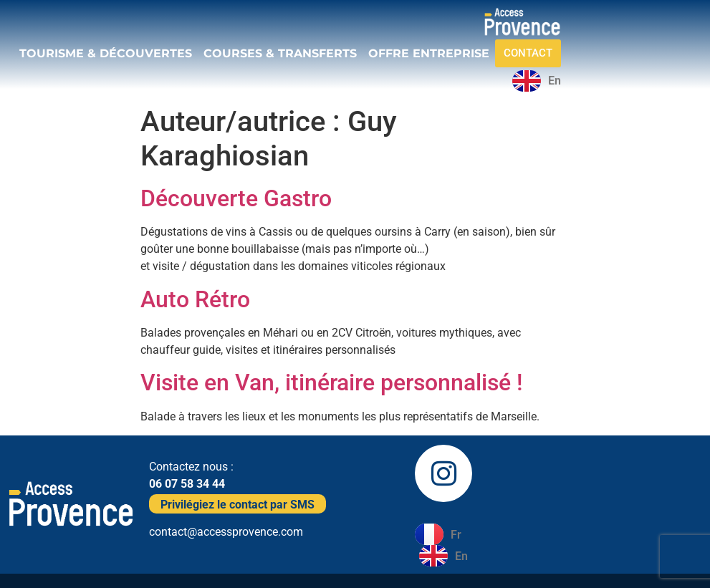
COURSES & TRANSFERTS (280, 53)
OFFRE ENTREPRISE (429, 53)
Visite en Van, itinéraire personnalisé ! (331, 382)
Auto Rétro (195, 299)
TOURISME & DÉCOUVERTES (106, 53)
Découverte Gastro (236, 198)
